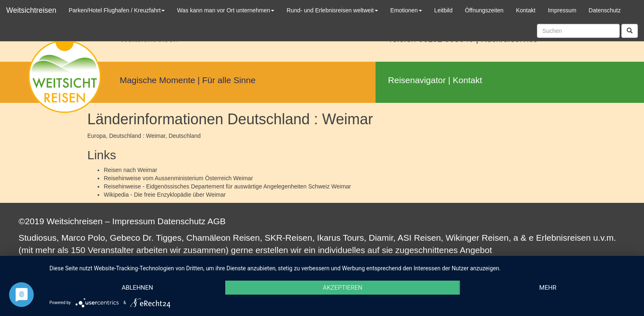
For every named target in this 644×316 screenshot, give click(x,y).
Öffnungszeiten (484, 10)
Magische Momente (157, 80)
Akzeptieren (343, 288)
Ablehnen (137, 288)
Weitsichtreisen (31, 10)
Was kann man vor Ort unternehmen (226, 10)
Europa (97, 136)
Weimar (147, 170)
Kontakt (468, 80)
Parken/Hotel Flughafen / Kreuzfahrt (117, 10)
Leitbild (443, 10)
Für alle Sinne (229, 80)
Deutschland (184, 136)
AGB (217, 221)
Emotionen (406, 10)
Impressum (134, 221)
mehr (548, 288)
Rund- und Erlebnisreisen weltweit (332, 10)
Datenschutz (181, 221)
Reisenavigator (417, 80)
